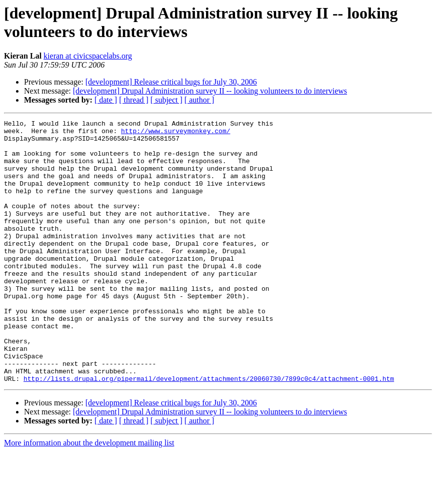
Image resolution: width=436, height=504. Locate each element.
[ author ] (199, 100)
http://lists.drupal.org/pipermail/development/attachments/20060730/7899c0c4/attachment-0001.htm (209, 431)
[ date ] (106, 100)
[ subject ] (166, 100)
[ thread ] (134, 100)
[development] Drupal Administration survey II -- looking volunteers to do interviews (210, 91)
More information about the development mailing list (89, 495)
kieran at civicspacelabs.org (88, 56)
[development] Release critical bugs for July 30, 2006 (171, 82)
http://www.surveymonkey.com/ (175, 134)
